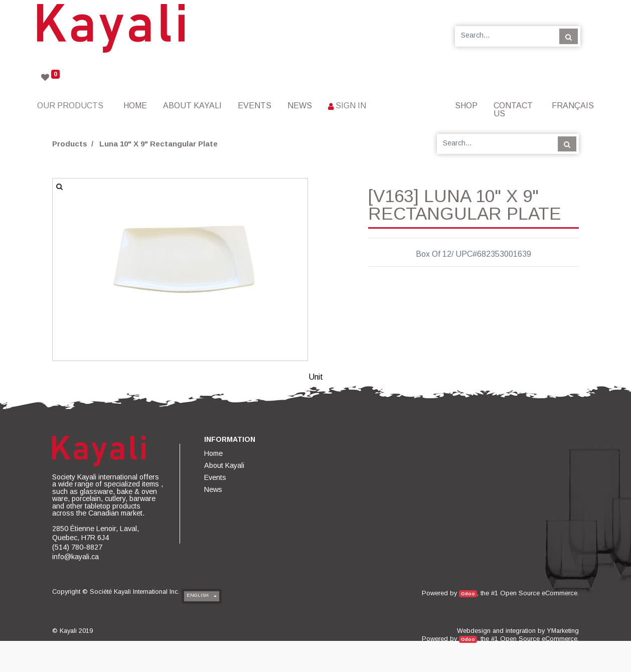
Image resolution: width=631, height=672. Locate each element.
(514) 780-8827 (77, 547)
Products (70, 144)
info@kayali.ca (75, 557)
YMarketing (563, 631)
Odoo (468, 594)
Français (573, 106)
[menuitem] (135, 106)
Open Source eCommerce (539, 593)
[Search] (569, 36)
